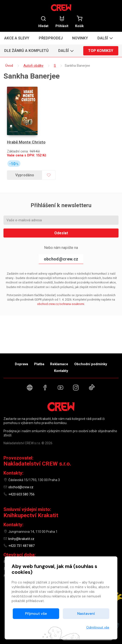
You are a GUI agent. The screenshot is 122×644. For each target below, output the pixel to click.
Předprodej (51, 38)
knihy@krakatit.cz (21, 539)
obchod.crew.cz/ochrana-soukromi (61, 304)
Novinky (80, 38)
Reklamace (59, 364)
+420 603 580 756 (21, 494)
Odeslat (61, 233)
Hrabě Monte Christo (26, 142)
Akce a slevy (17, 38)
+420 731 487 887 (21, 546)
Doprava (21, 364)
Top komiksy (101, 51)
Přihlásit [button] (62, 22)
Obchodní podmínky (91, 364)
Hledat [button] (43, 22)
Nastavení (86, 614)
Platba (39, 364)
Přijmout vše (36, 614)
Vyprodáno (25, 175)
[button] (104, 38)
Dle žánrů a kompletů (26, 51)
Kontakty (61, 371)
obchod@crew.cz (61, 259)
